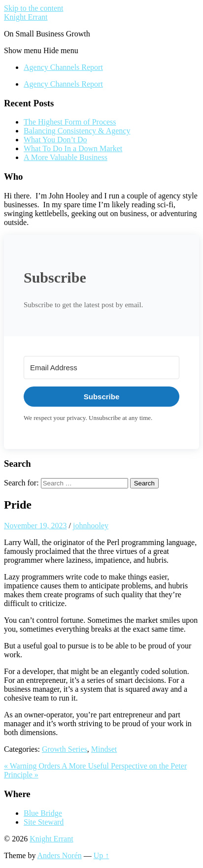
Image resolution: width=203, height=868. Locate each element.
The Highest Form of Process (70, 122)
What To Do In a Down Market (73, 148)
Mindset (104, 749)
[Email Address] (101, 368)
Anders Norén (60, 855)
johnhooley (91, 526)
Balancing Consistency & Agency (77, 131)
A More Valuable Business (66, 157)
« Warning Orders (33, 766)
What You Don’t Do (55, 140)
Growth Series (65, 749)
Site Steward (44, 822)
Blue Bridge (43, 813)
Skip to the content (34, 8)
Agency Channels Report (63, 67)
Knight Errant (26, 17)
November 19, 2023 (35, 526)
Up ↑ (101, 855)
